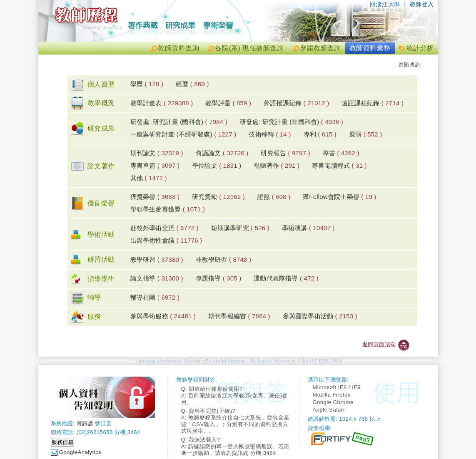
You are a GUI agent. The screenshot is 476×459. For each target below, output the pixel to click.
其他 (149, 178)
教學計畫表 (162, 103)
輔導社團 (155, 297)
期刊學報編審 (239, 316)
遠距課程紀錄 (373, 103)
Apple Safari (329, 410)
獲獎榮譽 (155, 197)
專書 (341, 153)
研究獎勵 (218, 197)
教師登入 (422, 4)
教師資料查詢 (178, 48)
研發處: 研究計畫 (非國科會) (292, 122)
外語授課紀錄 (296, 103)
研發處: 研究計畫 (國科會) (179, 122)
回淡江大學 (385, 4)
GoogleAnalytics (80, 452)
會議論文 (222, 153)
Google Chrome (333, 402)
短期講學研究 (240, 228)
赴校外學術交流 (164, 228)
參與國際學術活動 (320, 316)
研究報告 (285, 153)
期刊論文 (157, 153)
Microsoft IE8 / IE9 (337, 387)
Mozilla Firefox (332, 395)
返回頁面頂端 (379, 344)
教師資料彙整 (370, 48)
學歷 (147, 84)
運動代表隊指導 (286, 278)
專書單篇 (155, 165)
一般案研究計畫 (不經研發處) (183, 134)
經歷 (192, 84)
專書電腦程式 (339, 165)
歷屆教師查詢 (320, 48)
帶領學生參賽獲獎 (168, 209)
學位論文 (217, 165)
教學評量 (228, 103)
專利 (320, 134)
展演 (366, 134)
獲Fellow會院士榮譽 (339, 197)
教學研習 (157, 259)
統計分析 (420, 48)
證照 (274, 197)
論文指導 (157, 278)
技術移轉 (270, 134)
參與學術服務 (163, 316)
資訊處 (85, 423)
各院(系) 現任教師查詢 (249, 48)
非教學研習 (224, 259)
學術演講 (308, 228)
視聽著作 (277, 165)
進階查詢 (410, 65)
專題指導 (219, 278)
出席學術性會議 (166, 240)
